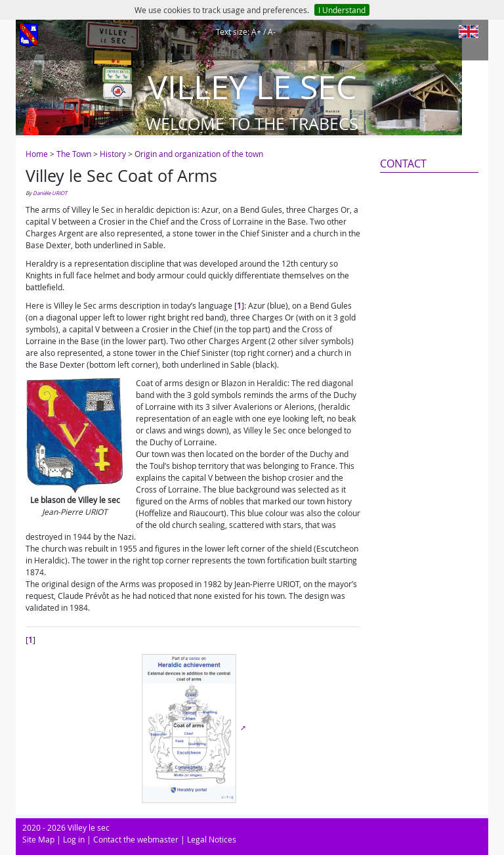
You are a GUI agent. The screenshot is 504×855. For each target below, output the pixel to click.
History (113, 154)
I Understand (342, 10)
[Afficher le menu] (29, 36)
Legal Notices (212, 839)
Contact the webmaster (136, 839)
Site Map (38, 839)
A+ (256, 32)
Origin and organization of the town (199, 154)
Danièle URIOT (50, 193)
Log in (74, 839)
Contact (403, 164)
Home (37, 154)
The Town (74, 154)
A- (272, 32)
